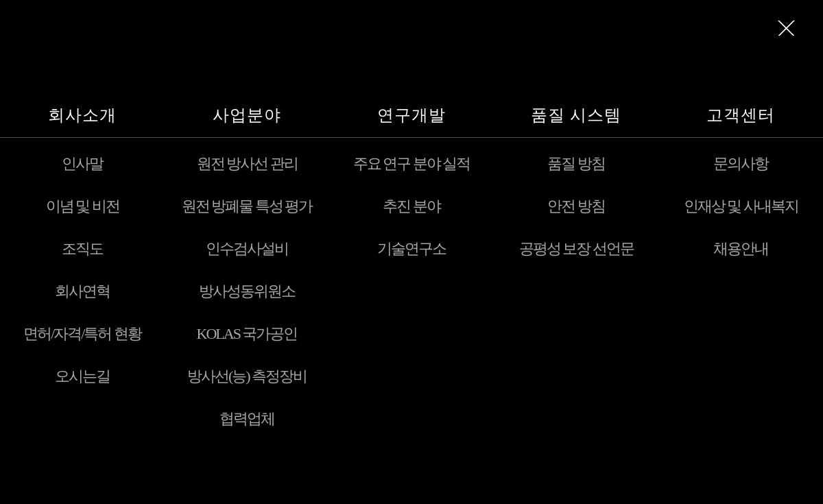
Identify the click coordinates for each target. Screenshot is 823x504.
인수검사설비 (247, 249)
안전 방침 (576, 206)
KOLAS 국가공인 (247, 334)
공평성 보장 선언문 (576, 249)
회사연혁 (82, 291)
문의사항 (741, 164)
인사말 (82, 164)
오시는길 (82, 376)
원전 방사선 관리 (247, 164)
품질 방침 (576, 164)
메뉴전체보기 (787, 28)
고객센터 (741, 115)
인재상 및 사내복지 (741, 206)
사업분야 (247, 115)
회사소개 (82, 115)
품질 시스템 (576, 115)
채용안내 (741, 249)
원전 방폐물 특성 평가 (247, 206)
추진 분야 (411, 206)
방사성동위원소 (247, 291)
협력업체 (247, 419)
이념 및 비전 (83, 206)
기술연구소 (411, 249)
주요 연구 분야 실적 (412, 164)
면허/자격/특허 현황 (82, 334)
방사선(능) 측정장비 (247, 376)
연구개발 (411, 115)
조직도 (82, 249)
